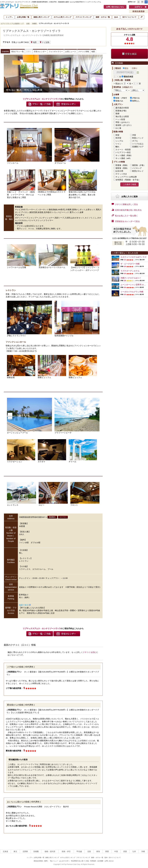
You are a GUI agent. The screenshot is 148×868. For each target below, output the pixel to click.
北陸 (89, 851)
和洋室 (118, 138)
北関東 (25, 851)
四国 (125, 851)
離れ (117, 147)
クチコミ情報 (84, 52)
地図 (34, 42)
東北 (15, 851)
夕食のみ (136, 98)
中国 (116, 851)
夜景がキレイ (138, 171)
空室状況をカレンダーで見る (126, 221)
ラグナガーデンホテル (130, 271)
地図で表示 (25, 605)
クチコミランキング (84, 17)
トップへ (9, 17)
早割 (123, 122)
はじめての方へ (64, 861)
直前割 (124, 125)
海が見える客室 (122, 116)
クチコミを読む (90, 652)
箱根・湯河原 (50, 851)
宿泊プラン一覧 (17, 52)
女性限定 (128, 180)
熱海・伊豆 (66, 851)
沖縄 (143, 851)
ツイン (118, 144)
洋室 (134, 135)
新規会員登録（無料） (41, 861)
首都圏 (36, 851)
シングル (119, 141)
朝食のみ (119, 101)
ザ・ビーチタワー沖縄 (130, 264)
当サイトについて (129, 17)
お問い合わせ (109, 861)
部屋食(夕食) (121, 111)
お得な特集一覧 (23, 17)
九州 (134, 851)
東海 (98, 851)
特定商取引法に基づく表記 (80, 861)
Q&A (116, 17)
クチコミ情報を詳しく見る (125, 204)
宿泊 (126, 68)
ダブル (135, 141)
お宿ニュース (71, 52)
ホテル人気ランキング (62, 17)
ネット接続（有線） (124, 155)
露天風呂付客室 (122, 108)
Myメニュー (54, 861)
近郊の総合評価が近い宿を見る (127, 210)
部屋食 (122, 165)
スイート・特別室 (123, 150)
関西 (107, 851)
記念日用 (119, 171)
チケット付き (121, 174)
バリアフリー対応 (123, 152)
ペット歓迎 (120, 119)
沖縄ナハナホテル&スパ (131, 278)
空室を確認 (129, 54)
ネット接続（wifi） (124, 158)
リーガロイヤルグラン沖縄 (132, 292)
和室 (117, 135)
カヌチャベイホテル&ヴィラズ (133, 257)
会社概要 (100, 861)
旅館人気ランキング (41, 17)
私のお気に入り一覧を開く (125, 215)
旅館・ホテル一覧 (103, 17)
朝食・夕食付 (121, 98)
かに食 (118, 128)
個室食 (139, 165)
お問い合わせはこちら (115, 7)
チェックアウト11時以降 (126, 177)
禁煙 (117, 114)
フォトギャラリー (56, 52)
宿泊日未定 (127, 77)
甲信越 (79, 851)
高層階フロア (138, 147)
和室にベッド (138, 138)
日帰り (134, 68)
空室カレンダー (40, 52)
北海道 (5, 851)
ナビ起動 (44, 42)
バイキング (137, 168)
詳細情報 (5, 52)
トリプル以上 (138, 144)
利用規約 (93, 861)
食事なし (136, 101)
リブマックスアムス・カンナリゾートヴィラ (32, 31)
